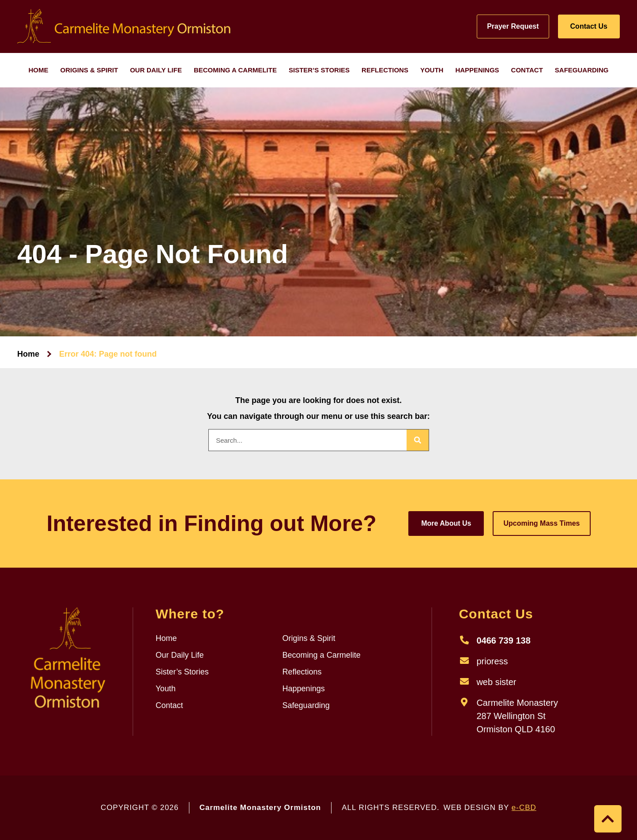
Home (39, 70)
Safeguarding (582, 70)
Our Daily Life (156, 70)
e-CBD (524, 808)
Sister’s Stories (319, 70)
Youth (432, 70)
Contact (527, 70)
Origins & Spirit (89, 70)
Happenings (477, 70)
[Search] (418, 440)
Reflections (385, 70)
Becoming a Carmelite (235, 70)
